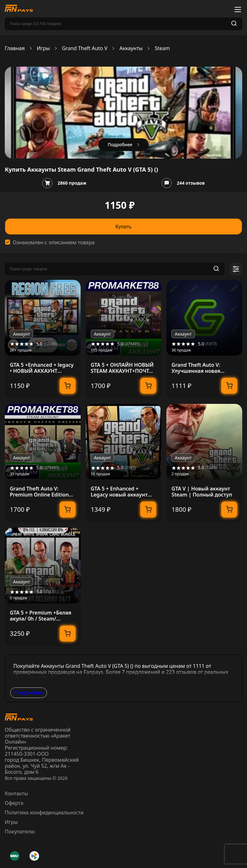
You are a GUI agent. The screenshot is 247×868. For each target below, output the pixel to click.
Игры (43, 48)
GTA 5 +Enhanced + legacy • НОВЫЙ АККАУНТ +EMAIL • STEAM (42, 368)
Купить (124, 227)
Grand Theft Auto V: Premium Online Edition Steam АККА (39, 492)
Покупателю (20, 832)
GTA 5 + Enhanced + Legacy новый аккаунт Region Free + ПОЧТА (119, 492)
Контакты (16, 793)
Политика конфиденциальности (44, 812)
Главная (15, 48)
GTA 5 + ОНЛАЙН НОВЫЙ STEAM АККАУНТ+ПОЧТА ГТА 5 (122, 368)
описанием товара (72, 243)
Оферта (14, 803)
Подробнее (29, 693)
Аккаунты (131, 48)
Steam (162, 48)
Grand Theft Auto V (85, 48)
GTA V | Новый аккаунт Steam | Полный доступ (202, 492)
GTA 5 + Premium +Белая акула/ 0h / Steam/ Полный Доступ (41, 616)
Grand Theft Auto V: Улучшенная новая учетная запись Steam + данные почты (202, 368)
